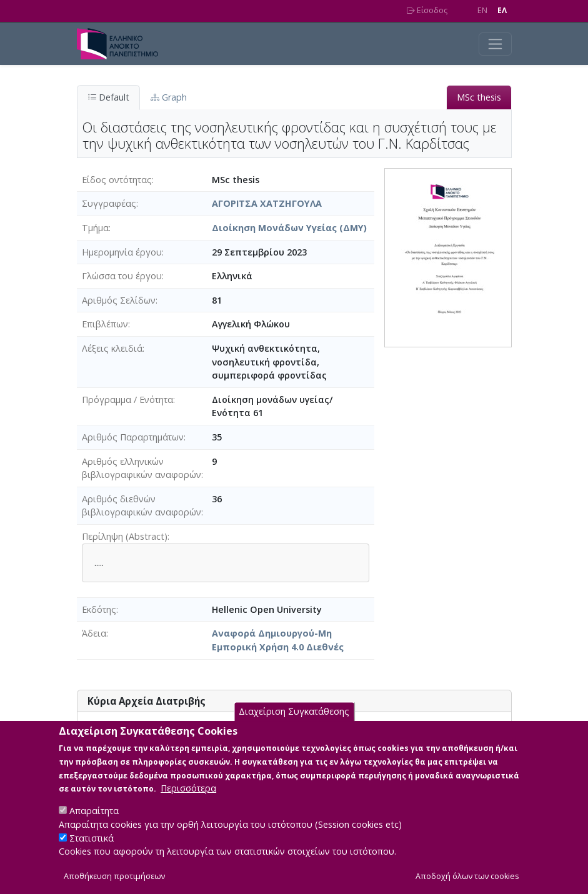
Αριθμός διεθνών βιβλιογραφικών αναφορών (142, 506)
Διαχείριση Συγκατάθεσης (294, 726)
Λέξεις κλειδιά (112, 348)
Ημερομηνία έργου (122, 252)
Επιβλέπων (105, 324)
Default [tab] (108, 97)
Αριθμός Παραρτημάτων (133, 437)
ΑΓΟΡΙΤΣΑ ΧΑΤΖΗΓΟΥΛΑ (267, 203)
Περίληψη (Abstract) (125, 536)
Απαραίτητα (94, 826)
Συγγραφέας (109, 203)
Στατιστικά (92, 852)
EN (482, 10)
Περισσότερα (188, 803)
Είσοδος (427, 10)
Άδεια (94, 633)
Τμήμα (95, 228)
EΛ (502, 10)
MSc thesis (479, 97)
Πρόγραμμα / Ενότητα (127, 400)
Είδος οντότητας (117, 180)
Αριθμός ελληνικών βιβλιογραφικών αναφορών (142, 468)
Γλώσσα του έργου (122, 276)
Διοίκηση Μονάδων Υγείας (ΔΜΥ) (289, 228)
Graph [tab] (169, 97)
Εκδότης (99, 609)
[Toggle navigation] (495, 44)
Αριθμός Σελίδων (119, 300)
